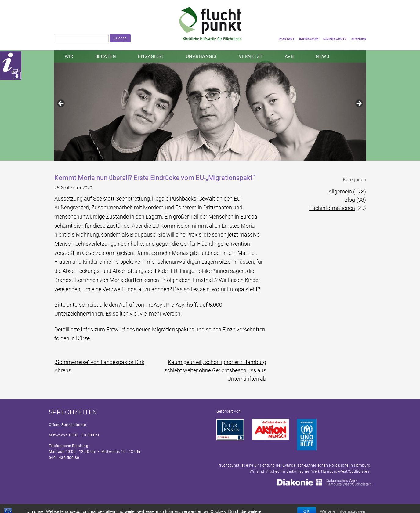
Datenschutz (335, 39)
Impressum (309, 39)
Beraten (106, 56)
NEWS (322, 56)
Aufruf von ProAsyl (141, 305)
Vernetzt (251, 56)
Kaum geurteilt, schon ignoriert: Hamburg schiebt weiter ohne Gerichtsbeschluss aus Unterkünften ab (215, 370)
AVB (289, 56)
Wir (69, 56)
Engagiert (151, 56)
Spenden (359, 39)
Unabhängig (201, 56)
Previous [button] (61, 104)
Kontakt (287, 39)
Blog (350, 200)
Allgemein (340, 191)
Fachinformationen (332, 208)
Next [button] (359, 104)
